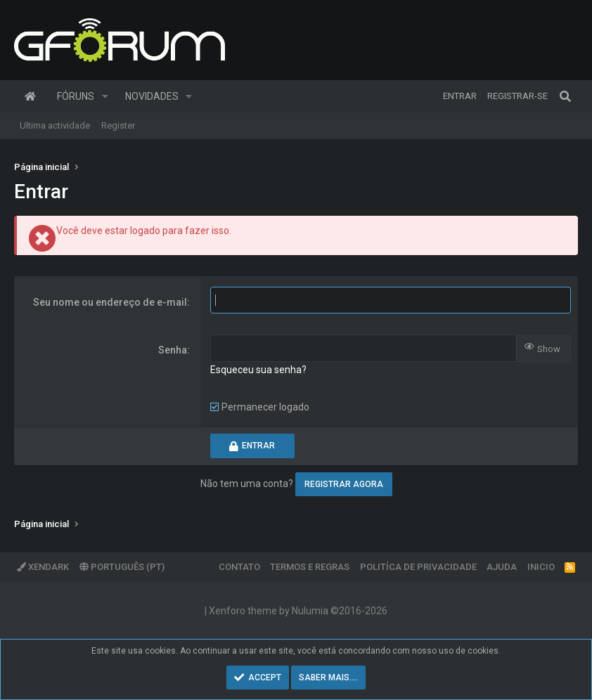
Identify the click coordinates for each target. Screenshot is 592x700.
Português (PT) (122, 567)
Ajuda (502, 567)
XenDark (43, 567)
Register (118, 125)
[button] (105, 96)
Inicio (541, 567)
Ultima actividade (55, 125)
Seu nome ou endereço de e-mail (110, 302)
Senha (173, 350)
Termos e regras (310, 567)
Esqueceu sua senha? (258, 370)
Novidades (152, 96)
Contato (239, 567)
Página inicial (30, 96)
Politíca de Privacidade (418, 567)
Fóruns (76, 96)
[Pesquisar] (565, 96)
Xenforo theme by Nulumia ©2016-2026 (298, 611)
